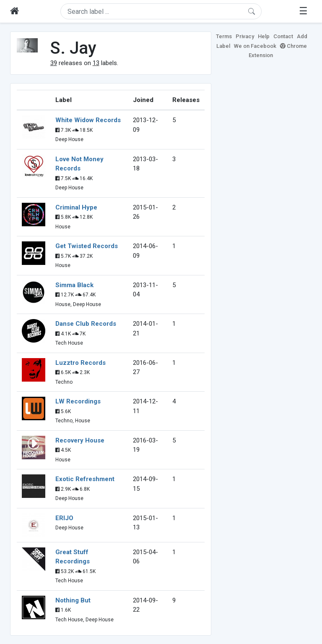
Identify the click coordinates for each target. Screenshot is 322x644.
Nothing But (73, 600)
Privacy (245, 36)
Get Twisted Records (87, 246)
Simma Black (74, 285)
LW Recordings (78, 401)
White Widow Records (88, 120)
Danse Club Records (86, 324)
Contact (283, 36)
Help (264, 36)
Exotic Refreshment (85, 479)
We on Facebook (255, 46)
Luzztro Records (80, 363)
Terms (224, 36)
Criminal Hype (76, 207)
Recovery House (80, 440)
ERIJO (64, 518)
